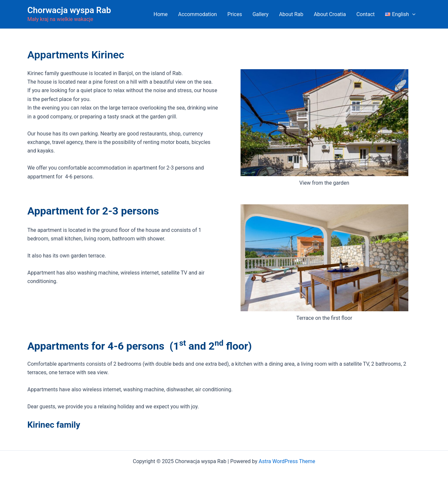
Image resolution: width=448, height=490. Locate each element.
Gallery (260, 14)
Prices (235, 14)
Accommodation (198, 14)
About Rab (291, 14)
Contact (365, 14)
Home (160, 14)
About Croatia (330, 14)
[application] (412, 14)
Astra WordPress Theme (287, 461)
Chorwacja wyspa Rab (69, 10)
